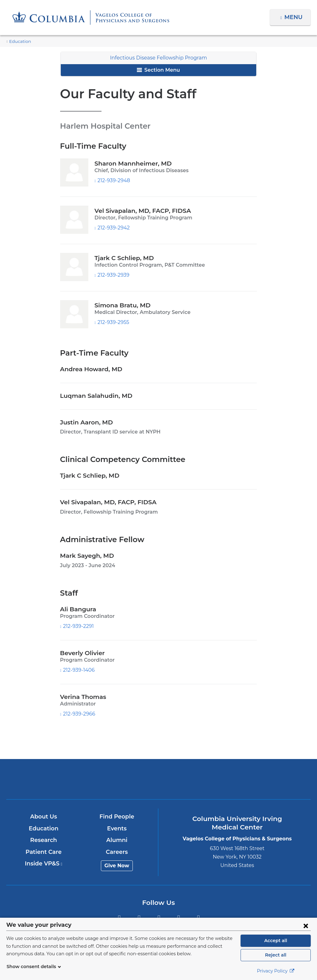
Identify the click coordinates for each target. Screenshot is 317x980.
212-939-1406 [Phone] (79, 670)
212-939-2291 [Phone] (79, 626)
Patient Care (44, 852)
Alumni (117, 840)
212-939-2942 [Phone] (113, 228)
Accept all (276, 941)
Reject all (275, 955)
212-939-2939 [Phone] (113, 275)
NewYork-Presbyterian (158, 783)
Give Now (117, 866)
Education (18, 41)
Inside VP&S (44, 864)
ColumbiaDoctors (258, 779)
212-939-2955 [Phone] (113, 322)
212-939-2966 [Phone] (79, 714)
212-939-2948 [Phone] (113, 180)
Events (117, 829)
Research (44, 840)
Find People (117, 817)
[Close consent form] (306, 926)
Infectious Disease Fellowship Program (159, 58)
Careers (117, 852)
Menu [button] (294, 17)
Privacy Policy (276, 971)
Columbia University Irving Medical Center (59, 779)
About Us (44, 817)
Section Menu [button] (158, 70)
